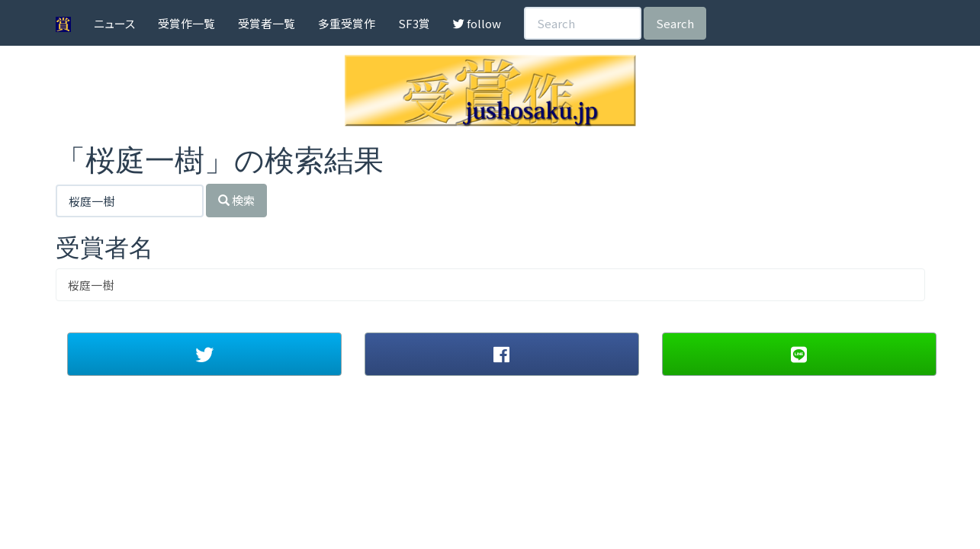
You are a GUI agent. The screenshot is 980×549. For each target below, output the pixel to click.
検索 (236, 200)
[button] (204, 354)
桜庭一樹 (91, 285)
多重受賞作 (347, 23)
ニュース (114, 23)
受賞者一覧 (267, 23)
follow (477, 23)
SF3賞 (414, 23)
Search (675, 23)
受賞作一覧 (186, 23)
